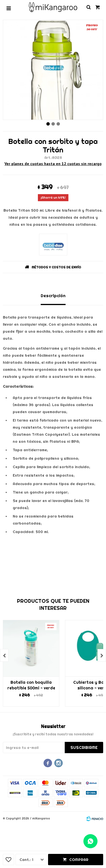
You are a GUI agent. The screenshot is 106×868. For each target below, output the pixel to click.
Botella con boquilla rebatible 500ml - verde (31, 685)
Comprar (79, 860)
